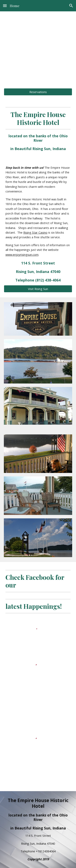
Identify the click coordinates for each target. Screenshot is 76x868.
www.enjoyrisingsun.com (22, 255)
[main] (38, 47)
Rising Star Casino (35, 232)
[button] (5, 6)
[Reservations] (38, 92)
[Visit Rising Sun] (38, 289)
